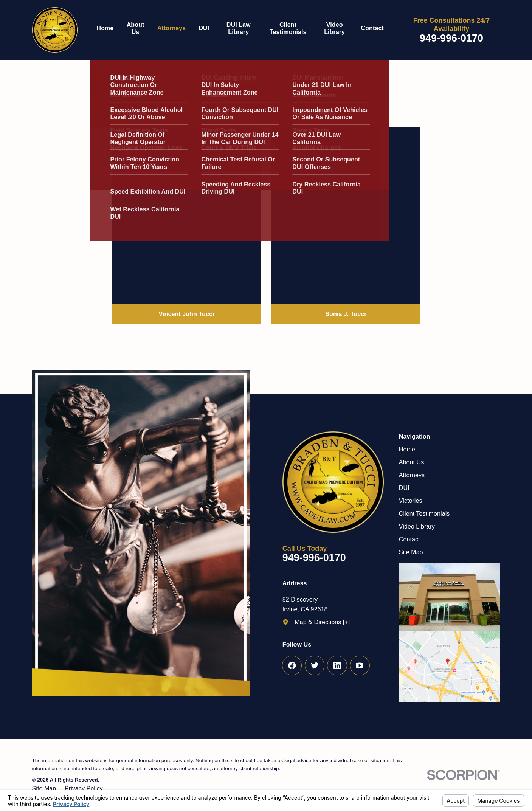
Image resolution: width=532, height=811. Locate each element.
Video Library (417, 526)
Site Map (411, 552)
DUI (404, 488)
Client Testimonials (424, 513)
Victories (411, 501)
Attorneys (412, 475)
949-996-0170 (451, 38)
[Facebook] (292, 666)
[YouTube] (360, 666)
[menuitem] (108, 30)
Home (407, 449)
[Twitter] (315, 666)
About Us (412, 462)
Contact (409, 539)
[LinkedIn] (337, 666)
